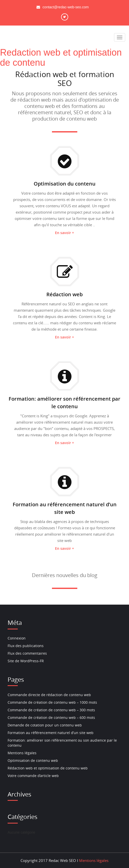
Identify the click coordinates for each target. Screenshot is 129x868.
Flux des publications (26, 646)
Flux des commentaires (27, 653)
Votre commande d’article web (33, 776)
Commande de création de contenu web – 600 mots (51, 717)
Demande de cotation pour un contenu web (45, 725)
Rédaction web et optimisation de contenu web (48, 768)
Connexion (17, 638)
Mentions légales (22, 753)
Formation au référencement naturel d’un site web (51, 733)
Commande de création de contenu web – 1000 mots (52, 702)
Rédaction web (64, 294)
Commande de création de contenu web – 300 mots (51, 710)
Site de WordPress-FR (26, 661)
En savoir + (64, 233)
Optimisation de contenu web (33, 760)
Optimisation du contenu (65, 184)
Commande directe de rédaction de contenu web (49, 695)
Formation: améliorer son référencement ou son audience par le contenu (62, 743)
